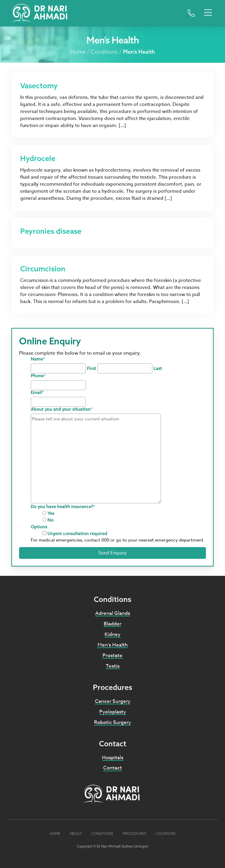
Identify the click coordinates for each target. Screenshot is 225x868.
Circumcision (43, 269)
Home (78, 52)
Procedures (134, 834)
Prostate (112, 655)
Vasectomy (39, 86)
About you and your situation (62, 409)
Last (158, 368)
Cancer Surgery (113, 701)
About (76, 834)
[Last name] (125, 368)
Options (39, 527)
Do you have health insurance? (63, 506)
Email (37, 392)
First (92, 368)
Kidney (112, 634)
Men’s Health (113, 645)
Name (38, 359)
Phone (38, 376)
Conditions (104, 52)
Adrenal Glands (113, 613)
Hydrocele (38, 158)
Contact (112, 768)
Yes (51, 513)
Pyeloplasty (113, 712)
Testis (113, 666)
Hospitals (113, 758)
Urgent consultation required (77, 533)
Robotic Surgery (112, 722)
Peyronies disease (51, 231)
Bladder (112, 624)
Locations (166, 834)
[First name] (58, 368)
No (51, 520)
